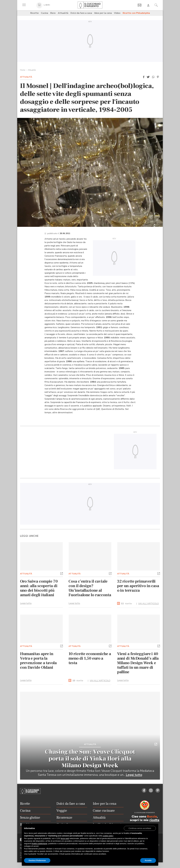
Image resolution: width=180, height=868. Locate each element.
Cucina (45, 13)
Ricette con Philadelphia (136, 13)
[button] (144, 77)
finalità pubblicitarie (39, 844)
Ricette (34, 13)
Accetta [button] (148, 860)
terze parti (65, 838)
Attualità (63, 13)
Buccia (152, 819)
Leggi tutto (26, 606)
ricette (126, 606)
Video (117, 13)
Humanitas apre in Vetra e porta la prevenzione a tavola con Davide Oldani (38, 663)
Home (23, 70)
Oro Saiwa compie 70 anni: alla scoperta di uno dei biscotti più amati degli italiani (39, 590)
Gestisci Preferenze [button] (37, 860)
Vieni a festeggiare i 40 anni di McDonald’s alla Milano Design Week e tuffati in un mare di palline (138, 665)
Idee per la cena (103, 13)
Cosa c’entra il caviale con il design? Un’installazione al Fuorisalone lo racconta (90, 590)
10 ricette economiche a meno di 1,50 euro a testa (90, 661)
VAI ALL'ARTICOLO (149, 606)
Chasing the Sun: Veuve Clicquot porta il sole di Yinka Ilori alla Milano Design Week (90, 761)
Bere (53, 13)
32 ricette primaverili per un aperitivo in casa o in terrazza (138, 588)
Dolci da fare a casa (81, 13)
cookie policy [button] (108, 836)
